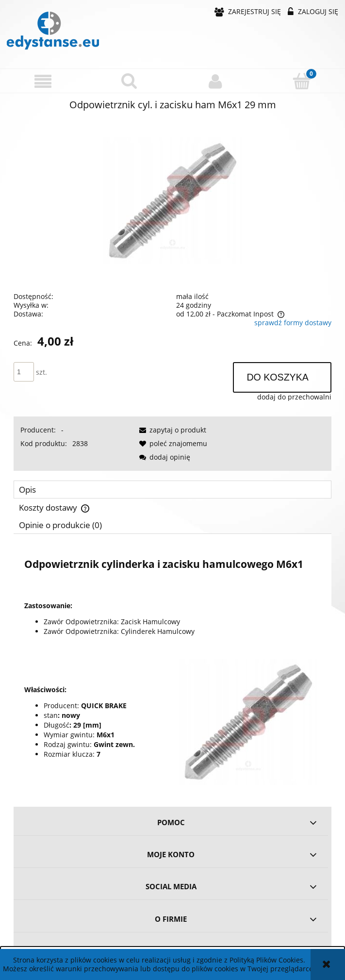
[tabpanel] (172, 667)
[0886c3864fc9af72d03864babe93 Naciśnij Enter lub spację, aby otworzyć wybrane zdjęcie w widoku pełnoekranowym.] (173, 200)
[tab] (172, 490)
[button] (43, 81)
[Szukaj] (130, 81)
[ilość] (24, 372)
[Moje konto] (216, 81)
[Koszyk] (302, 81)
